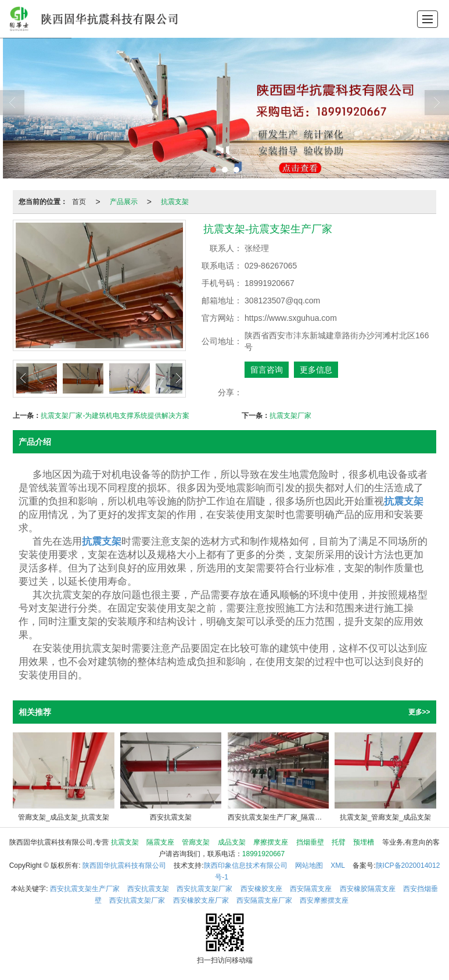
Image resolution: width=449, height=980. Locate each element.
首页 (79, 202)
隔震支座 (160, 842)
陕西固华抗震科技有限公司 (124, 865)
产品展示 (124, 202)
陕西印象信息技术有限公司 (246, 865)
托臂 (339, 842)
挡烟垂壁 (310, 842)
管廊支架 (196, 842)
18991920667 (263, 854)
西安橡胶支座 (261, 889)
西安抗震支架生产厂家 (85, 889)
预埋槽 (364, 842)
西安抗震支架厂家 (204, 889)
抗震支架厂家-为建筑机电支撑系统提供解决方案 (115, 416)
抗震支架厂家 (290, 416)
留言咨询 (267, 370)
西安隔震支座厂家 (264, 900)
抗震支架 (175, 202)
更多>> (419, 712)
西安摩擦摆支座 (324, 900)
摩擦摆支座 (271, 842)
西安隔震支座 (311, 889)
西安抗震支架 (148, 889)
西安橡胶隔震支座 (368, 889)
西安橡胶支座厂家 (201, 900)
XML (338, 865)
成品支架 (232, 842)
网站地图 (309, 865)
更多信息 (316, 370)
